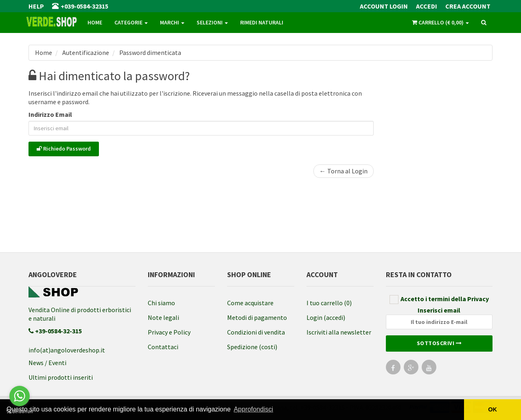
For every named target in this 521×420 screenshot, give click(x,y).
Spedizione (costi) (252, 347)
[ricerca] (484, 23)
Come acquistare (250, 303)
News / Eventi (47, 363)
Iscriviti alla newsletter (339, 332)
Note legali (163, 317)
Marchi (172, 22)
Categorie (131, 22)
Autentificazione (85, 52)
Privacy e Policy (169, 332)
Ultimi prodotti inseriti (61, 377)
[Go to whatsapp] (20, 396)
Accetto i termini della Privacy (439, 299)
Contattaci (163, 347)
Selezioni (212, 22)
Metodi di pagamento (257, 317)
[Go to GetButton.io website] (20, 412)
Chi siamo (161, 303)
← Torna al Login (344, 171)
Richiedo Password (64, 149)
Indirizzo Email (50, 114)
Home (95, 22)
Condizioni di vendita (256, 332)
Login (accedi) (326, 317)
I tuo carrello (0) (329, 303)
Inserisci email (439, 318)
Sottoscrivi (439, 343)
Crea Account (468, 6)
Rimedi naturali (262, 22)
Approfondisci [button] (253, 409)
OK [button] (493, 409)
